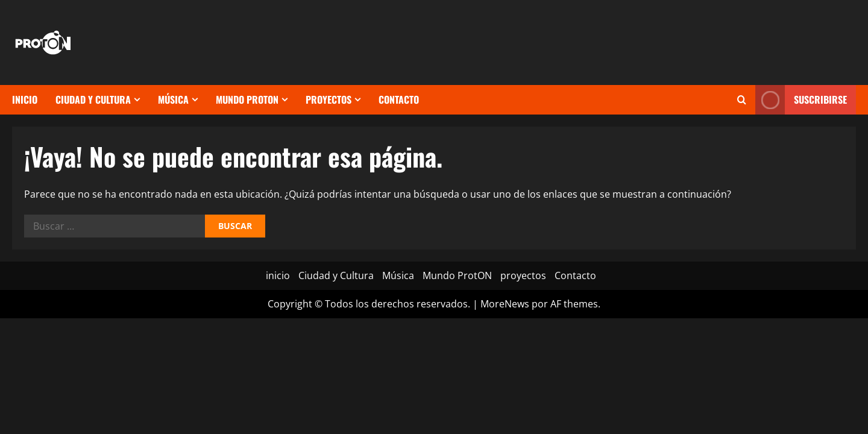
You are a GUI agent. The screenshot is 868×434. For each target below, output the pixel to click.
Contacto (399, 99)
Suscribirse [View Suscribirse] (801, 100)
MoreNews (505, 304)
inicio (25, 99)
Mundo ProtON (247, 99)
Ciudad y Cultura (93, 99)
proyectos (329, 99)
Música (173, 99)
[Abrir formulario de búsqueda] (742, 100)
